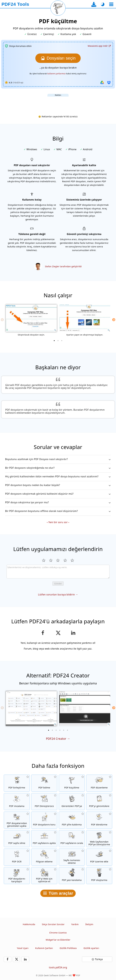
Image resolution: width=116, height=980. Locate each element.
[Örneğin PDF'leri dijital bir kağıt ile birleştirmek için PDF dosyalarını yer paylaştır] (99, 857)
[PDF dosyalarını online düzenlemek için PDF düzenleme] (99, 783)
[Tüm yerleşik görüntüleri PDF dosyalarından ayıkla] (17, 820)
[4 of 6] (60, 730)
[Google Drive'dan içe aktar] (102, 82)
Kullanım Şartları (44, 948)
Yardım (75, 924)
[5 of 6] (64, 730)
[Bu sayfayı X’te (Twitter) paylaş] (58, 633)
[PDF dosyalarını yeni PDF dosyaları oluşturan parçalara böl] (44, 783)
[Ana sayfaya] (15, 4)
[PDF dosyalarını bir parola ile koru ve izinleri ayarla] (44, 820)
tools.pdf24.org (58, 967)
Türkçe (99, 959)
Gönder (58, 584)
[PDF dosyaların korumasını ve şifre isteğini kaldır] (72, 820)
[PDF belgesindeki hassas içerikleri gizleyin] (72, 876)
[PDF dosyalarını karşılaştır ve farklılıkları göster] (17, 876)
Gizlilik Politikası (68, 948)
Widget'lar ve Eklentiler (58, 940)
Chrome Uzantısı (58, 933)
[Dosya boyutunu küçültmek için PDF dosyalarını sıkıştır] (72, 783)
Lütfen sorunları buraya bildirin (56, 595)
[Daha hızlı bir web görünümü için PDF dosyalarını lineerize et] (44, 876)
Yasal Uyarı (23, 948)
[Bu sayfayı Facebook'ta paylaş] (43, 633)
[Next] (114, 320)
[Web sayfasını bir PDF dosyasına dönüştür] (99, 839)
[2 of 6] (52, 730)
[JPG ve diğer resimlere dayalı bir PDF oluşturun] (72, 802)
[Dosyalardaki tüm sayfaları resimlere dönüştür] (99, 802)
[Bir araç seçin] (111, 4)
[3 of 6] (56, 730)
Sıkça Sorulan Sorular (53, 924)
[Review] (58, 572)
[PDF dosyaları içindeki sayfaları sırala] (72, 839)
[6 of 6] (68, 730)
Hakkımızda (29, 924)
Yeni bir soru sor (58, 522)
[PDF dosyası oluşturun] (99, 876)
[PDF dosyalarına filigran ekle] (44, 857)
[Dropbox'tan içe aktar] (109, 82)
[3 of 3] (62, 341)
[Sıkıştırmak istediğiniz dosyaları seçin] (58, 58)
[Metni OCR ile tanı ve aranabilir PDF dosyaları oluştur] (17, 857)
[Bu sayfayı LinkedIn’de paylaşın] (73, 633)
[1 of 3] (54, 341)
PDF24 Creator (56, 739)
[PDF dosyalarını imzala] (17, 802)
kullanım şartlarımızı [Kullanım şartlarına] (57, 74)
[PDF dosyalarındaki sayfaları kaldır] (17, 839)
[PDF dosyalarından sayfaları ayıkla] (44, 839)
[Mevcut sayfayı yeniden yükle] (58, 8)
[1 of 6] (49, 730)
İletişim (89, 924)
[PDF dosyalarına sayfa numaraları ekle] (72, 857)
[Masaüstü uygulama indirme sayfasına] (94, 4)
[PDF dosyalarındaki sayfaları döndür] (99, 820)
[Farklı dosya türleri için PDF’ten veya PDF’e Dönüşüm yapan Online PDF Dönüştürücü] (44, 802)
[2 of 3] (58, 341)
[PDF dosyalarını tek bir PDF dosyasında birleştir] (17, 783)
